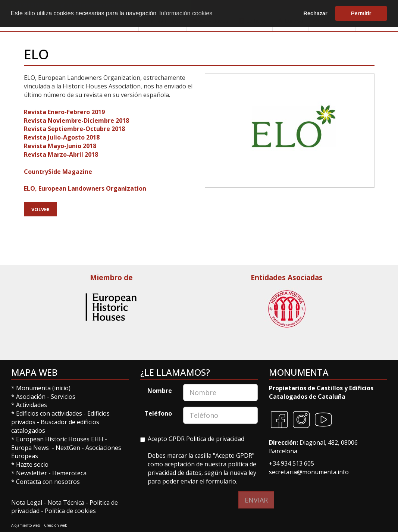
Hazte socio (32, 464)
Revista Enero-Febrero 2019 (64, 112)
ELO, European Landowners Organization (85, 188)
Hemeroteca (69, 473)
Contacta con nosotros (48, 482)
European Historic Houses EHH (60, 439)
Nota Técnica (67, 503)
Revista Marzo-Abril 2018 (61, 154)
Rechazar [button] (316, 13)
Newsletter (32, 473)
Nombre (160, 391)
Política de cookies (70, 511)
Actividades (32, 405)
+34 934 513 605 (292, 463)
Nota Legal (27, 503)
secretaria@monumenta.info (309, 472)
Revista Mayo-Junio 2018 (60, 146)
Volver (40, 209)
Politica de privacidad (215, 439)
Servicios (63, 397)
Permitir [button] (361, 13)
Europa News (30, 448)
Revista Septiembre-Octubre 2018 (74, 129)
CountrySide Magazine (58, 172)
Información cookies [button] (186, 13)
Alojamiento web (26, 525)
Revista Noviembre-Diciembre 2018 (76, 121)
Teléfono (158, 413)
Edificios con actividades (49, 413)
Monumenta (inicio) (44, 388)
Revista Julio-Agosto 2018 (62, 137)
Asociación (32, 397)
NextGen (68, 448)
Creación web (56, 525)
